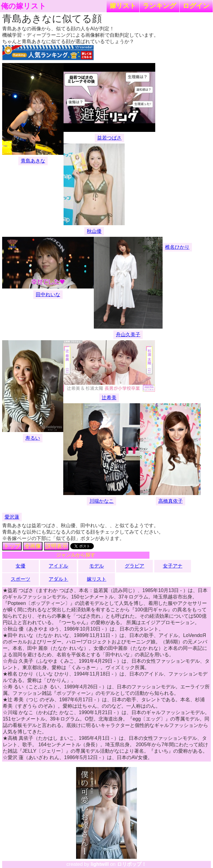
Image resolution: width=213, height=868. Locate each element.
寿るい (33, 438)
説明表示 (57, 546)
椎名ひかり (177, 247)
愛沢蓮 (12, 517)
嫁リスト (123, 6)
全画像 (33, 546)
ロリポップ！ (132, 864)
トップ (12, 546)
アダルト (58, 579)
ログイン (196, 6)
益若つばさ (109, 138)
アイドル (58, 566)
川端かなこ (101, 501)
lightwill (100, 864)
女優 (20, 566)
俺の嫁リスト (24, 6)
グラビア (134, 566)
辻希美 (109, 398)
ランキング (160, 6)
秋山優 (94, 231)
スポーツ (20, 579)
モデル (97, 566)
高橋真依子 (171, 501)
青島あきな (33, 161)
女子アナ (173, 566)
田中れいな (48, 294)
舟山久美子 (128, 335)
